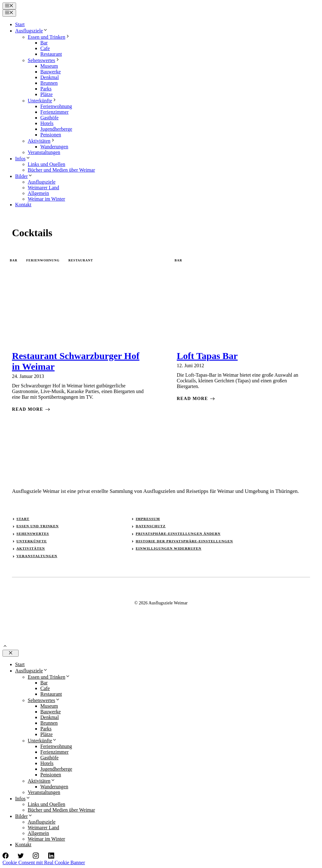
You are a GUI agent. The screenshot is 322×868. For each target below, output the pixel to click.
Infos (23, 159)
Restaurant (51, 54)
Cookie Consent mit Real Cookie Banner (44, 862)
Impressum (148, 519)
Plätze (46, 94)
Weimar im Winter (46, 199)
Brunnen (49, 83)
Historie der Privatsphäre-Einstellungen (184, 541)
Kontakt (23, 205)
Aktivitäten (42, 141)
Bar (44, 43)
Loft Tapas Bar (207, 356)
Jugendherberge (56, 129)
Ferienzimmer (55, 112)
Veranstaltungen (44, 152)
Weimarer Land (43, 188)
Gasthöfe (49, 118)
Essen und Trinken (49, 37)
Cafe (45, 48)
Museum (49, 66)
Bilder (24, 176)
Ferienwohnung (56, 106)
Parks (46, 89)
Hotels (47, 123)
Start (20, 24)
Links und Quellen (46, 164)
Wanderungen (54, 147)
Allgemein (38, 193)
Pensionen (51, 135)
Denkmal (50, 77)
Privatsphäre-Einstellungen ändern (178, 534)
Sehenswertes (44, 60)
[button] (5, 647)
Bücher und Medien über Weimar (61, 170)
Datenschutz (151, 526)
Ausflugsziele (32, 31)
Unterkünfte (42, 101)
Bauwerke (51, 72)
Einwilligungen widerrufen (169, 548)
